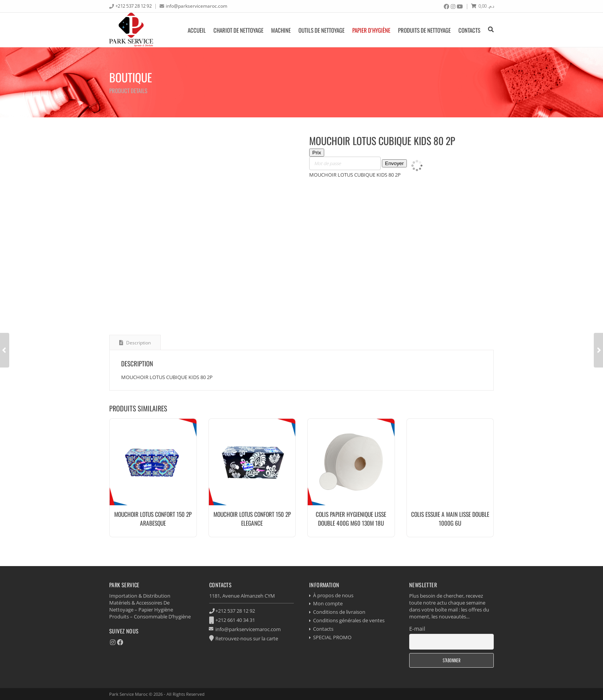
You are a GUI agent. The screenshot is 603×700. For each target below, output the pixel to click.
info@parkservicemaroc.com (197, 6)
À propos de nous (333, 595)
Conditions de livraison (339, 612)
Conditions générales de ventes (349, 620)
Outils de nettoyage (321, 30)
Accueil (197, 30)
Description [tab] (138, 343)
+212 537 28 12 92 (134, 6)
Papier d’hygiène (371, 30)
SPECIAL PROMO (332, 637)
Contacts (469, 30)
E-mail (417, 629)
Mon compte (328, 603)
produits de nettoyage (424, 30)
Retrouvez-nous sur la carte (247, 638)
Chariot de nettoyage (238, 30)
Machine (281, 30)
